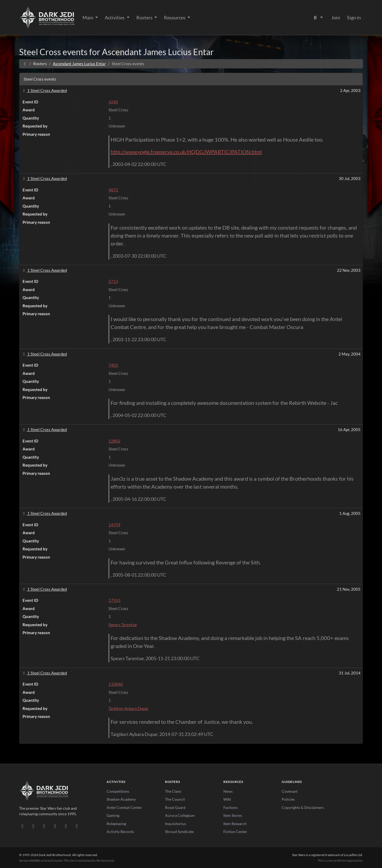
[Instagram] (55, 826)
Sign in (354, 17)
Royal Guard (175, 807)
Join (336, 17)
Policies (288, 799)
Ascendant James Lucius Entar (79, 64)
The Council (175, 799)
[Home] (25, 64)
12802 (114, 441)
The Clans (173, 791)
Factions (230, 807)
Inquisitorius (175, 824)
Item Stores (233, 815)
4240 (113, 102)
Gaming (113, 815)
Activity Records (120, 832)
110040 (116, 684)
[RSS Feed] (77, 826)
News (228, 791)
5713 (113, 281)
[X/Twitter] (66, 826)
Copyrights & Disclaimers (303, 807)
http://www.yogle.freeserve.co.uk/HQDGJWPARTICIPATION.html (186, 152)
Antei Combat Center (124, 807)
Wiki (227, 799)
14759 (114, 525)
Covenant (290, 791)
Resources (175, 17)
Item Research (235, 824)
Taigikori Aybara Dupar (129, 708)
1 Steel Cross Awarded (44, 90)
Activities (115, 17)
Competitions (118, 791)
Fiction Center (235, 832)
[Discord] (22, 826)
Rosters (145, 17)
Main (88, 17)
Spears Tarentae (123, 625)
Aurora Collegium (180, 815)
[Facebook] (44, 826)
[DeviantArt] (33, 826)
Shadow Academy (121, 799)
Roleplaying (116, 824)
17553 (114, 600)
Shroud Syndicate (179, 832)
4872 (113, 190)
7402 (113, 365)
